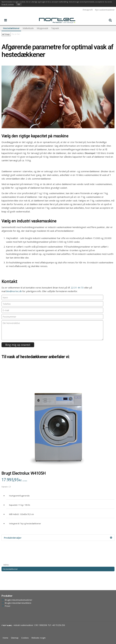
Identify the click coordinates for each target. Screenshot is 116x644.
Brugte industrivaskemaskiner (19, 600)
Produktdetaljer (58, 538)
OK (19, 4)
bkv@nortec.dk (14, 291)
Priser (8, 606)
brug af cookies (8, 4)
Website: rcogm (38, 638)
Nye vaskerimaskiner (105, 10)
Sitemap (15, 638)
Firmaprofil (88, 10)
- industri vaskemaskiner (17, 625)
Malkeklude (28, 28)
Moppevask (42, 28)
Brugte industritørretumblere (18, 603)
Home (5, 638)
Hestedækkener (11, 28)
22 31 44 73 (77, 288)
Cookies (25, 638)
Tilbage (6, 34)
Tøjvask (55, 28)
